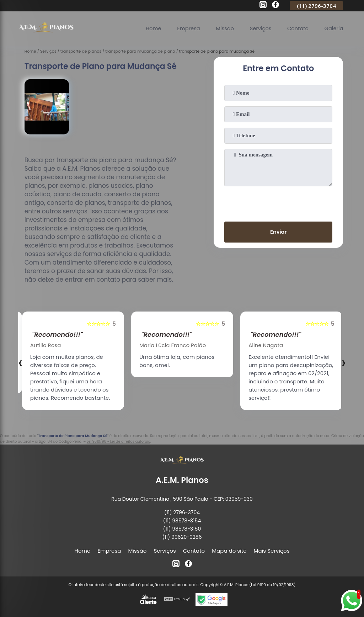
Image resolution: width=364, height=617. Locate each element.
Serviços (259, 28)
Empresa (186, 28)
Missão (223, 28)
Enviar (279, 232)
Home (150, 28)
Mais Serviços (272, 551)
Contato (297, 28)
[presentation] (278, 202)
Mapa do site (229, 551)
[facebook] (275, 6)
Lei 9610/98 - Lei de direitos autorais (118, 442)
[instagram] (263, 6)
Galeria (333, 28)
